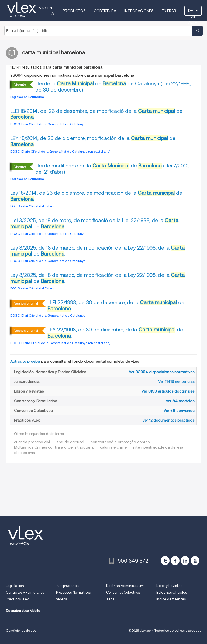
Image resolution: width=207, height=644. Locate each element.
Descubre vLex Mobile (23, 611)
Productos (74, 11)
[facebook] (175, 561)
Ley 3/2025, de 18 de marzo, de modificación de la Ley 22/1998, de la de (97, 251)
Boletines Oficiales (172, 592)
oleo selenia (25, 453)
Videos (61, 599)
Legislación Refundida (27, 97)
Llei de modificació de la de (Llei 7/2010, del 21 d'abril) (112, 169)
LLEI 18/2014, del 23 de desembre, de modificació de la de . (96, 114)
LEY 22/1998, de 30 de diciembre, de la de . (115, 333)
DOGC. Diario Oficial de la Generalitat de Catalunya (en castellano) (60, 151)
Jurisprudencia (68, 586)
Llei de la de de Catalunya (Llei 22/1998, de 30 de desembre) (113, 87)
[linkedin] (185, 561)
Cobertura (105, 11)
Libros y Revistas (169, 586)
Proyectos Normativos (73, 592)
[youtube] (195, 561)
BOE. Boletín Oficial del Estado (33, 206)
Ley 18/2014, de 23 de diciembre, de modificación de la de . (96, 196)
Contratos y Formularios (25, 592)
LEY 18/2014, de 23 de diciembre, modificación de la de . (93, 141)
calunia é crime (113, 447)
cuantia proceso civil (32, 442)
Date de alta (193, 12)
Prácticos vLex (17, 599)
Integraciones (139, 11)
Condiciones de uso (21, 630)
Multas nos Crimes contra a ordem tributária (54, 447)
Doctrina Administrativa (125, 586)
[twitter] (165, 561)
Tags (110, 599)
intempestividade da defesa (158, 447)
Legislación (15, 586)
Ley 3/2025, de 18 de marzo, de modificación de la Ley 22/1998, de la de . (97, 278)
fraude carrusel (71, 442)
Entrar (169, 11)
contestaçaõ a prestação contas (120, 442)
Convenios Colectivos (123, 592)
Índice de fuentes (171, 599)
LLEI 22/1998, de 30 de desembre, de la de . (116, 306)
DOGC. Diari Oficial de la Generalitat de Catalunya (48, 124)
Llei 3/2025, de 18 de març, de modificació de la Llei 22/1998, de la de (94, 223)
